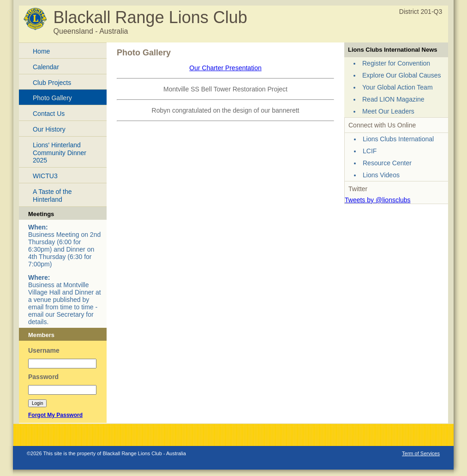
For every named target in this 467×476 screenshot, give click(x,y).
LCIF (370, 151)
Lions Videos (381, 175)
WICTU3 (45, 176)
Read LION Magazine (393, 99)
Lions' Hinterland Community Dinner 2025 (60, 153)
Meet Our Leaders (388, 111)
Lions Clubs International (398, 139)
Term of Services (421, 453)
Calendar (46, 67)
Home (41, 51)
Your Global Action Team (398, 87)
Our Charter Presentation (225, 68)
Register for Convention (396, 63)
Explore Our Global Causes (401, 75)
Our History (49, 129)
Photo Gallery (52, 98)
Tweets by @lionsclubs (378, 200)
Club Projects (52, 83)
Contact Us (49, 114)
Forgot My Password (55, 415)
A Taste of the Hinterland (52, 196)
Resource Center (387, 163)
